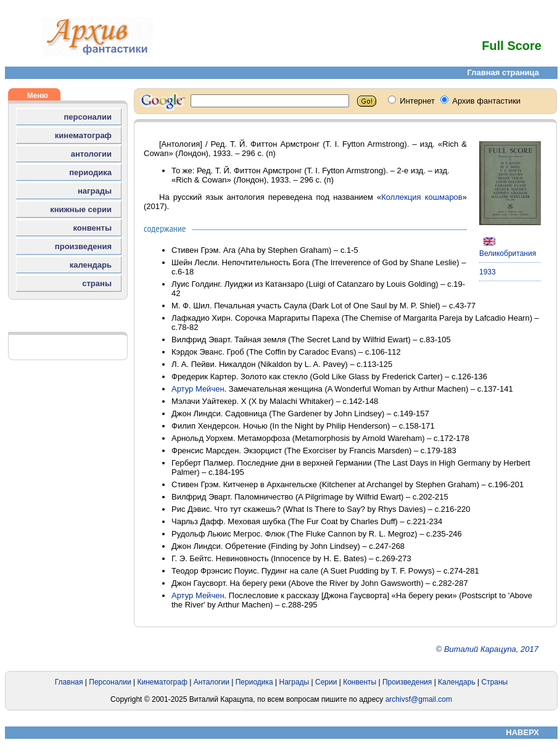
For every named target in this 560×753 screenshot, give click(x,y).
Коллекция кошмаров (422, 197)
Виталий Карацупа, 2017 (491, 649)
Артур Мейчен (198, 389)
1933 (488, 272)
